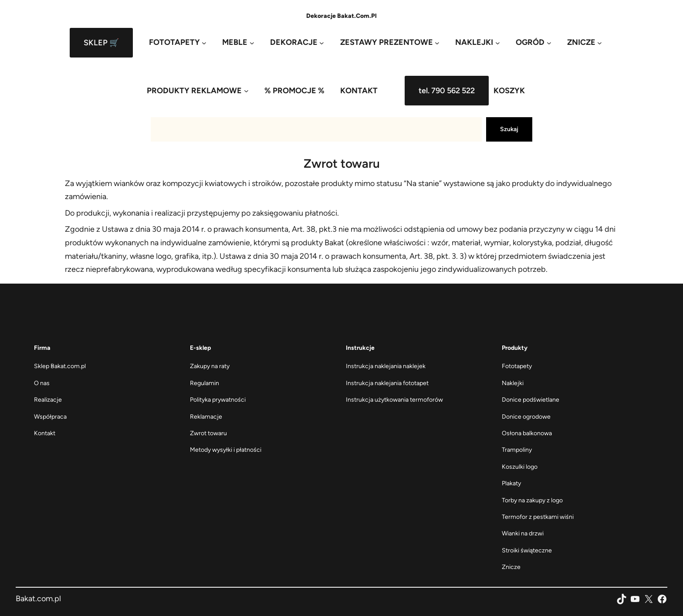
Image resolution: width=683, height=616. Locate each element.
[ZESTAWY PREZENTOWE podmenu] (390, 42)
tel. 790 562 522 (447, 91)
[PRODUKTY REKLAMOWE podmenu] (198, 91)
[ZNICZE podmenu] (585, 42)
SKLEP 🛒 (101, 43)
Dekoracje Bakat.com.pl (341, 16)
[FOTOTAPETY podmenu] (178, 42)
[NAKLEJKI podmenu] (477, 42)
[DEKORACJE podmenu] (297, 42)
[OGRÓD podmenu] (533, 42)
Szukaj (509, 129)
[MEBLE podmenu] (238, 42)
